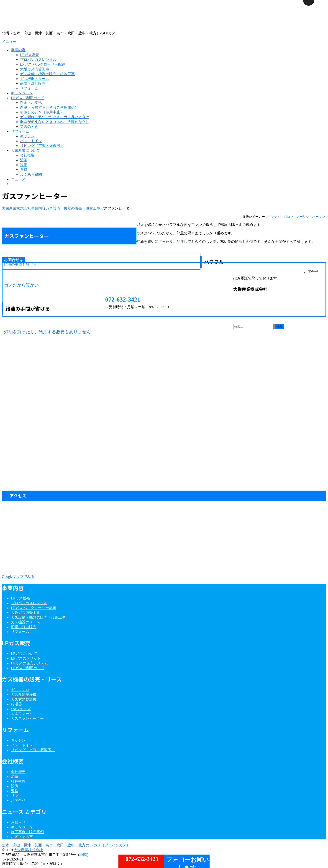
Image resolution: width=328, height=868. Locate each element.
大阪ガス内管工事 (35, 69)
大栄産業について (26, 150)
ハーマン (319, 217)
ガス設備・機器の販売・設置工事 (47, 74)
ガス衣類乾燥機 (24, 699)
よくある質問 (31, 174)
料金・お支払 (31, 103)
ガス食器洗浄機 (24, 695)
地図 (83, 855)
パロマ (289, 217)
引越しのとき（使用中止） (42, 112)
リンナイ (274, 217)
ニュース (18, 179)
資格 (24, 170)
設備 (24, 165)
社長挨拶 (18, 781)
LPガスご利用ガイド (28, 98)
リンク (16, 796)
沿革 (24, 160)
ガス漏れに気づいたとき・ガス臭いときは (55, 117)
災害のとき (29, 127)
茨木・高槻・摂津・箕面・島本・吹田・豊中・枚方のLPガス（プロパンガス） (66, 845)
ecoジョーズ (21, 709)
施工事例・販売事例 (27, 832)
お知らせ (18, 822)
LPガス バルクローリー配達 (43, 64)
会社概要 (27, 155)
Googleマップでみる (18, 577)
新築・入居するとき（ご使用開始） (49, 107)
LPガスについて (24, 654)
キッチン (27, 136)
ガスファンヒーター (27, 718)
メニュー (9, 42)
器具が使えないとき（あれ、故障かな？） (55, 122)
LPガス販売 (29, 55)
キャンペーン (22, 93)
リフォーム (29, 88)
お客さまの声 (22, 837)
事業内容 (18, 50)
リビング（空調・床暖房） (42, 146)
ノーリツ (303, 217)
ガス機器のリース (35, 79)
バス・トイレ (31, 141)
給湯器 (16, 704)
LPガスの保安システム (29, 663)
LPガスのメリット (26, 658)
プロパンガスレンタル (38, 60)
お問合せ (18, 800)
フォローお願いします (187, 862)
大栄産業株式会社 (28, 850)
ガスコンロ (20, 690)
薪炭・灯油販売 (33, 83)
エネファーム (22, 714)
